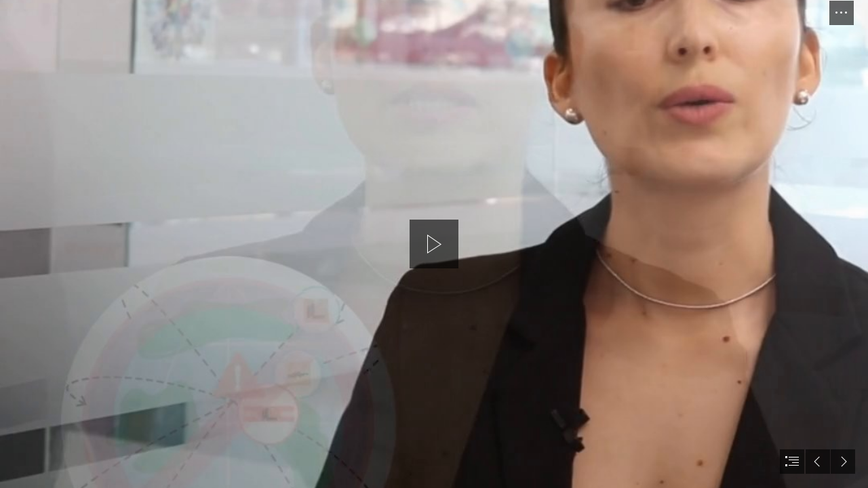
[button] (842, 13)
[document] (434, 244)
